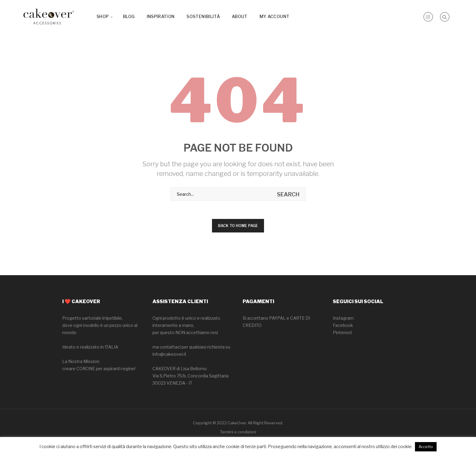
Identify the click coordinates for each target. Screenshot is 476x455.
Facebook (343, 325)
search (288, 194)
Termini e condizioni (238, 432)
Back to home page (238, 226)
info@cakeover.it (169, 354)
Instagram (343, 318)
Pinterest (342, 332)
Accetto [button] (426, 447)
